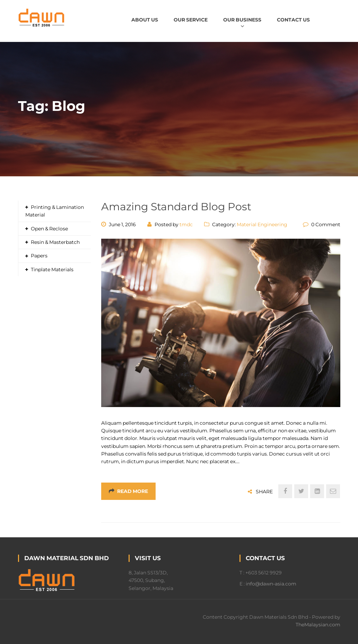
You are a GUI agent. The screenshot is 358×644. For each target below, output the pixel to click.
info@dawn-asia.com (271, 584)
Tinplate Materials (52, 270)
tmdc (186, 224)
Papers (39, 256)
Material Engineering (262, 224)
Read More (128, 491)
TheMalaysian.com (318, 625)
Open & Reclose (49, 229)
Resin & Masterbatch (55, 242)
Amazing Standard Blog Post (176, 207)
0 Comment (326, 224)
